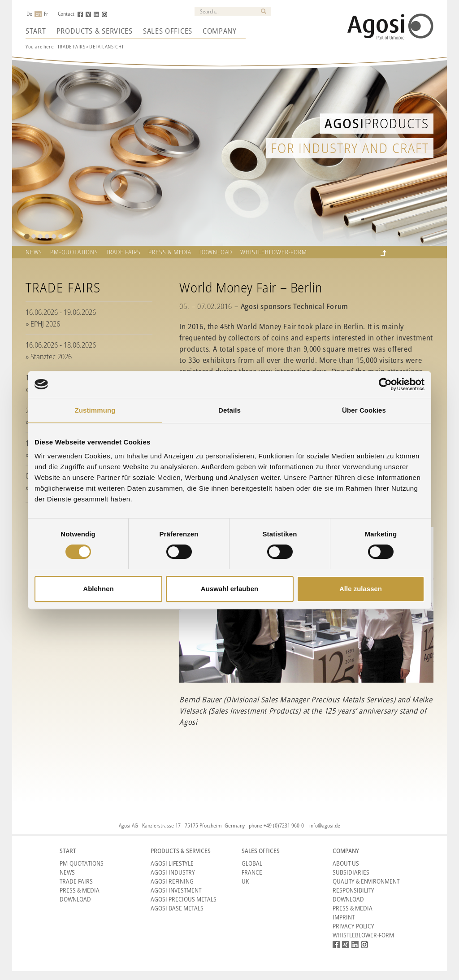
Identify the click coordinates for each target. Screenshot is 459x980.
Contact (66, 14)
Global (252, 863)
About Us (346, 863)
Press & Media (170, 252)
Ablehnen (98, 589)
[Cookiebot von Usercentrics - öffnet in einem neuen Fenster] (385, 384)
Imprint (344, 917)
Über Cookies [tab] (364, 410)
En (38, 14)
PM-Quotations (82, 863)
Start (36, 31)
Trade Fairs (71, 46)
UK (245, 881)
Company (220, 31)
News (34, 252)
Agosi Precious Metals (184, 899)
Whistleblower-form (273, 252)
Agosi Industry (173, 872)
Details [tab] (229, 410)
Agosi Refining (172, 881)
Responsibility (353, 890)
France (252, 872)
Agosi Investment (176, 890)
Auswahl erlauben (229, 589)
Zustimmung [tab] (95, 410)
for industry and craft (350, 148)
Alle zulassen (361, 589)
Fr (46, 14)
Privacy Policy (353, 926)
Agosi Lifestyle (172, 863)
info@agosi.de (325, 825)
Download (216, 252)
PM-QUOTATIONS (74, 252)
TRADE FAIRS (123, 252)
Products (377, 123)
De (29, 14)
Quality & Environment (366, 881)
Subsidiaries (351, 872)
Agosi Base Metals (177, 908)
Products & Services (95, 31)
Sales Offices (168, 31)
